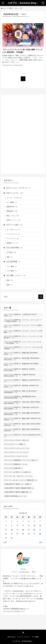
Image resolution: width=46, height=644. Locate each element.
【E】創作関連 (13, 262)
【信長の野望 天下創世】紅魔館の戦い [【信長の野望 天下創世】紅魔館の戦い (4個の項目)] (18, 492)
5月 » (41, 542)
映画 (10, 280)
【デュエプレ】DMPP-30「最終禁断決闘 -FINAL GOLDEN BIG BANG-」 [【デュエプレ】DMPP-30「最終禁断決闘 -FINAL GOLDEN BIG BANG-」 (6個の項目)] (20, 397)
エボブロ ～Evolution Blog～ (23, 3)
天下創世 (11, 252)
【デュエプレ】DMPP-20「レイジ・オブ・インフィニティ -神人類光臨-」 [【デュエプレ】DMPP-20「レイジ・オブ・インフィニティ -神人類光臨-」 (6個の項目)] (23, 343)
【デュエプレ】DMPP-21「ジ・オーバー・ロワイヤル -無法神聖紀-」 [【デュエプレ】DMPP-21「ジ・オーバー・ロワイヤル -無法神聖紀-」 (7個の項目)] (23, 348)
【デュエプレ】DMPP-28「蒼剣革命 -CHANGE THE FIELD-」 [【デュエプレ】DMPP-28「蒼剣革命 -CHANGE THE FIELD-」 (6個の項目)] (21, 386)
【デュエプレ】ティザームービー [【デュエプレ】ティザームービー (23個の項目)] (16, 448)
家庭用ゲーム (12, 243)
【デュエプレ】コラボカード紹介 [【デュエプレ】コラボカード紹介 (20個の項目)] (16, 440)
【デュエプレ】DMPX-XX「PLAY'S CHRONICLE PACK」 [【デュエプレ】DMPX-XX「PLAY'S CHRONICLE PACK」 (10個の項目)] (23, 436)
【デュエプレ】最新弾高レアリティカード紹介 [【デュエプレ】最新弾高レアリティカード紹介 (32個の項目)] (21, 460)
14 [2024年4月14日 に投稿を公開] (40, 525)
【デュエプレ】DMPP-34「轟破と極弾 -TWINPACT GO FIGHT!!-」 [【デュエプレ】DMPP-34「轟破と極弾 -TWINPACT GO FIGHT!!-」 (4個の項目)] (22, 419)
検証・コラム (13, 216)
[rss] (23, 633)
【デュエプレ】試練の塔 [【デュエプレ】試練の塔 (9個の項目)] (13, 468)
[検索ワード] (23, 297)
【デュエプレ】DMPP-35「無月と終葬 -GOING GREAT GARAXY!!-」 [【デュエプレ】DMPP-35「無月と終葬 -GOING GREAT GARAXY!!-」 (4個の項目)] (22, 425)
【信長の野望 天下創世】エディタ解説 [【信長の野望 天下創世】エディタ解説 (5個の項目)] (18, 484)
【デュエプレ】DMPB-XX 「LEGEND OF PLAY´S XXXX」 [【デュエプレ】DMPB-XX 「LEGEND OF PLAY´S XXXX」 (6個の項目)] (20, 315)
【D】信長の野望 (14, 248)
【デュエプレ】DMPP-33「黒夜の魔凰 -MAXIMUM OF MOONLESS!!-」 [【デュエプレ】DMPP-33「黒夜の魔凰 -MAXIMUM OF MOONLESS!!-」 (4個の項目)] (22, 414)
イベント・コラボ (14, 198)
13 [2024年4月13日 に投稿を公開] (34, 525)
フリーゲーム (13, 239)
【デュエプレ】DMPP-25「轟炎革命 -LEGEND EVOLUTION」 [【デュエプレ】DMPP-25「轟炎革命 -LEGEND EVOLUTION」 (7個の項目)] (19, 370)
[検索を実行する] (41, 297)
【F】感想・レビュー (16, 275)
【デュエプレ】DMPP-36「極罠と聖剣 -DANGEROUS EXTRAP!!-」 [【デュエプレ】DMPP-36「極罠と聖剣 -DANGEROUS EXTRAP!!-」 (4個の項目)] (22, 430)
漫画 (9, 285)
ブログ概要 (35, 637)
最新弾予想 (12, 207)
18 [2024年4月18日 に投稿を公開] (23, 530)
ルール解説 (12, 202)
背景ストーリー (13, 220)
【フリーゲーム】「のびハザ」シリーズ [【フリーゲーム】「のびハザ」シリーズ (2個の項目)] (18, 476)
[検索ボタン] (43, 3)
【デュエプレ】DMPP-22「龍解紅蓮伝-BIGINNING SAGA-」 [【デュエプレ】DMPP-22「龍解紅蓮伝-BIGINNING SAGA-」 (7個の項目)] (21, 354)
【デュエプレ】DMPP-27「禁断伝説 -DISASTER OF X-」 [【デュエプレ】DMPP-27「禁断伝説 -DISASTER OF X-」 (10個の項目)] (23, 381)
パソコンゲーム (13, 234)
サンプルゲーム (13, 230)
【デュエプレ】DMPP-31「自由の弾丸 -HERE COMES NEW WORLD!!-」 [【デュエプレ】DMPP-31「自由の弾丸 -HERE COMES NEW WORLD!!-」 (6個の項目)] (22, 403)
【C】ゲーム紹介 (14, 225)
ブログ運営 (12, 271)
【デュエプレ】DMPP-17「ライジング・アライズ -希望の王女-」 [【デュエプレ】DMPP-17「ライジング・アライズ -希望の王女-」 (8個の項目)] (23, 326)
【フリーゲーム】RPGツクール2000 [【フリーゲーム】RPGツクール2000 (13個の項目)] (17, 472)
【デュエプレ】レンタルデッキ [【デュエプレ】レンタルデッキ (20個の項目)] (16, 456)
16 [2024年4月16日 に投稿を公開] (12, 530)
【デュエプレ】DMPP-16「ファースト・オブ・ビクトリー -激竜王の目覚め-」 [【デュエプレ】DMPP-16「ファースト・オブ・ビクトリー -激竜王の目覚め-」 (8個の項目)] (23, 321)
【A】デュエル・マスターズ (18, 188)
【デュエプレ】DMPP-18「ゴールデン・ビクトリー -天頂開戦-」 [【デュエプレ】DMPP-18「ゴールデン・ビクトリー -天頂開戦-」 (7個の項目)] (23, 332)
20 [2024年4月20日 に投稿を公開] (34, 530)
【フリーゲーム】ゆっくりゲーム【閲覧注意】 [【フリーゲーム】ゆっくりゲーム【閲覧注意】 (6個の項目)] (20, 480)
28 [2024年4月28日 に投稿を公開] (40, 534)
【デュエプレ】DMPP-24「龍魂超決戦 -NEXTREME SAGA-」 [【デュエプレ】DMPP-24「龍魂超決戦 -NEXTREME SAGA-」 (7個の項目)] (21, 364)
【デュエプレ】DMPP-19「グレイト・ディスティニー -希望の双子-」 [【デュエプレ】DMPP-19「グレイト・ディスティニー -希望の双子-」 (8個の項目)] (23, 337)
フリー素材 (12, 266)
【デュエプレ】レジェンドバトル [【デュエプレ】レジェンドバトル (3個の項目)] (16, 452)
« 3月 (5, 542)
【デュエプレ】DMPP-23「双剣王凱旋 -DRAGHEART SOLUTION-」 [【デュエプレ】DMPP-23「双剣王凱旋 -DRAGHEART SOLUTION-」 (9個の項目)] (22, 359)
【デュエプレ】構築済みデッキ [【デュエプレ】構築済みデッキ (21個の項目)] (16, 464)
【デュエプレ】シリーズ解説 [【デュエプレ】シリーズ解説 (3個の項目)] (15, 444)
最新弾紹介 (12, 211)
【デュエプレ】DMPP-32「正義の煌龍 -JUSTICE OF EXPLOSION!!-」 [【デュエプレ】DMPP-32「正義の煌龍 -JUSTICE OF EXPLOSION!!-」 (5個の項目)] (21, 408)
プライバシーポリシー (24, 637)
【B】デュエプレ (14, 193)
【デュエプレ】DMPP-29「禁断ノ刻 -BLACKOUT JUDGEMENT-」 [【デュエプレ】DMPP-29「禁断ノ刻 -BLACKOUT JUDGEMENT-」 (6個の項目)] (20, 392)
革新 (9, 257)
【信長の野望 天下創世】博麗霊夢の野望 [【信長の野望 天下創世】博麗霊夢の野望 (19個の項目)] (19, 488)
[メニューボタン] (3, 3)
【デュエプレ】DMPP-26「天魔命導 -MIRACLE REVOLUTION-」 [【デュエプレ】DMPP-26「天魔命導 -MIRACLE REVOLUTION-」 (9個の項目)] (20, 375)
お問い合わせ (12, 637)
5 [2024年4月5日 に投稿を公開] (29, 521)
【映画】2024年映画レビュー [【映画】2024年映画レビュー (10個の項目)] (15, 496)
